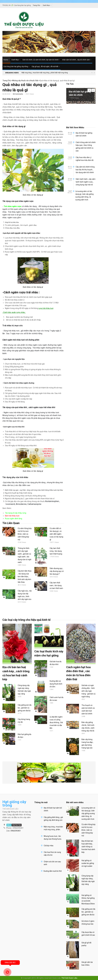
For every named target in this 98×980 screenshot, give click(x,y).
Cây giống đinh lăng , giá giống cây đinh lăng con (53, 819)
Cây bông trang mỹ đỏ (24, 721)
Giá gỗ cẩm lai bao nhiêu (87, 964)
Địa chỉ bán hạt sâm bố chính (53, 809)
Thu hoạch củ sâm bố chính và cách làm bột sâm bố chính (88, 710)
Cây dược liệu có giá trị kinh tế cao (88, 934)
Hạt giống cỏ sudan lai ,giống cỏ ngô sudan (88, 863)
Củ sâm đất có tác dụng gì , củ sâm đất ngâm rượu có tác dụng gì (56, 534)
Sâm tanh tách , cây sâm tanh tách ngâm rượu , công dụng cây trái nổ (86, 182)
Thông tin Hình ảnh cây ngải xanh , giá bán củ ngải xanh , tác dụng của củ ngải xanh (24, 555)
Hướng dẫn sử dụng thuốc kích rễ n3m (56, 684)
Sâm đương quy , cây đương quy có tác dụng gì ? (57, 571)
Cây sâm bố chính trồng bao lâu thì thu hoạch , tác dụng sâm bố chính (85, 170)
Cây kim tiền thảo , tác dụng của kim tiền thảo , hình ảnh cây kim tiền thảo (25, 577)
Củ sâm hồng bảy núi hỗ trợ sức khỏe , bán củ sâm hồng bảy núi (25, 534)
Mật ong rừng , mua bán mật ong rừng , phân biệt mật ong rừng (45, 73)
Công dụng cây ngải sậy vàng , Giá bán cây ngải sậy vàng (24, 690)
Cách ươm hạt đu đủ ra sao (57, 699)
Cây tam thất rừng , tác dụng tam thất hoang (56, 551)
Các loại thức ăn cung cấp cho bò (52, 854)
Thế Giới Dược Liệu (69, 978)
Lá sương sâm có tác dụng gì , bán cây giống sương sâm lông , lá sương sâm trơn (84, 195)
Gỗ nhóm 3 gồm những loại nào (88, 923)
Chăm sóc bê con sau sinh (52, 863)
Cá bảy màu (49, 846)
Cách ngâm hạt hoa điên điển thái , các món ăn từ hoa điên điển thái (78, 673)
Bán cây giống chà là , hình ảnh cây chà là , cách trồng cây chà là (88, 727)
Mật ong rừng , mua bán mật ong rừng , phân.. (53, 828)
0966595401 (16, 831)
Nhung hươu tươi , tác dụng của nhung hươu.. (53, 838)
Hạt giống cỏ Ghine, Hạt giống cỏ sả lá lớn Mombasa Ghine (88, 899)
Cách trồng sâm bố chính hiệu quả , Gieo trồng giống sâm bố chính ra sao (86, 147)
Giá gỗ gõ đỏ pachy (86, 944)
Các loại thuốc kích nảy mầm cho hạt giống (49, 653)
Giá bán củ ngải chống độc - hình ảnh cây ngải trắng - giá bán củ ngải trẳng (88, 691)
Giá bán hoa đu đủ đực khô (56, 663)
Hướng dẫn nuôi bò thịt (53, 871)
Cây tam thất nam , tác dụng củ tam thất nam (56, 585)
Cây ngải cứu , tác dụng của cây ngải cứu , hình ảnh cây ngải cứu (25, 595)
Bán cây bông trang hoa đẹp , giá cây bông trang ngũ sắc (87, 744)
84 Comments (18, 94)
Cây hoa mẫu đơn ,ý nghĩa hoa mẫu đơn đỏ (85, 159)
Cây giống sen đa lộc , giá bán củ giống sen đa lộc (25, 708)
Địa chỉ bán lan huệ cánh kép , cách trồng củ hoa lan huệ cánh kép (16, 673)
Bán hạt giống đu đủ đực (24, 736)
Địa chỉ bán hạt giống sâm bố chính (80, 93)
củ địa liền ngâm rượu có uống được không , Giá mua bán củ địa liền (56, 722)
